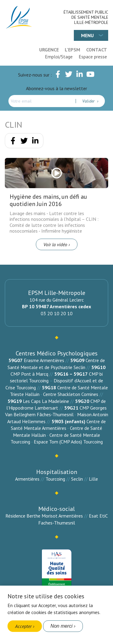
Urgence (49, 50)
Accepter (23, 626)
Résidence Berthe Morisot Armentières (44, 516)
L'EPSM (72, 50)
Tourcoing (55, 479)
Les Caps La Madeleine (46, 401)
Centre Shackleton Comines (71, 394)
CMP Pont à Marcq (29, 374)
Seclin (77, 479)
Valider (89, 101)
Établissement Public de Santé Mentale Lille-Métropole (86, 17)
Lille (93, 479)
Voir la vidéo (55, 244)
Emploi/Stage (59, 57)
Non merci (62, 626)
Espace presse (93, 57)
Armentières (27, 479)
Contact (97, 50)
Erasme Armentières (44, 360)
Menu (87, 35)
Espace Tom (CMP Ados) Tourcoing (68, 442)
